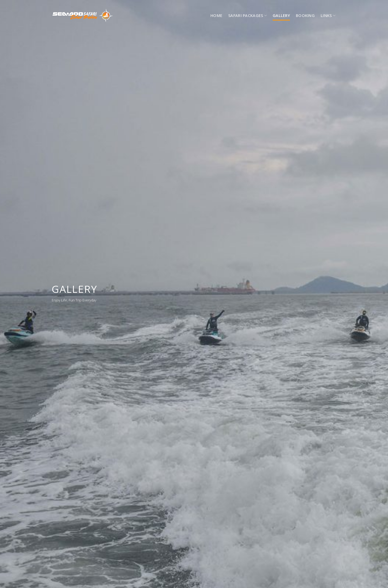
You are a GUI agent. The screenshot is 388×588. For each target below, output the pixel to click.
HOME (216, 16)
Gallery (281, 16)
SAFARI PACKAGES (247, 16)
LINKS (328, 16)
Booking (305, 16)
